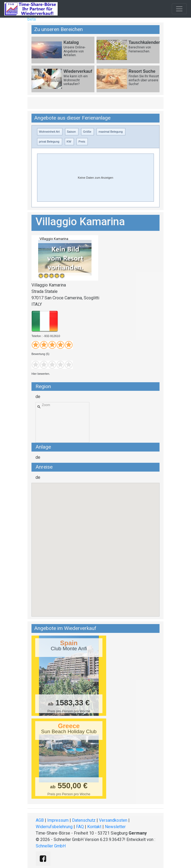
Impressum (58, 820)
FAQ (80, 827)
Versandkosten (113, 820)
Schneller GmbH (51, 846)
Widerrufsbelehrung (54, 827)
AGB (40, 820)
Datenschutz (84, 820)
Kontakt (94, 827)
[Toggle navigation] (179, 9)
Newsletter (115, 827)
